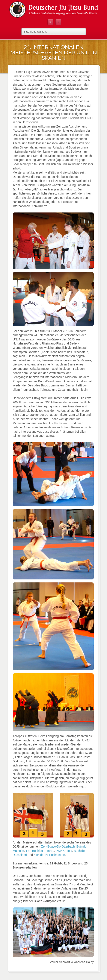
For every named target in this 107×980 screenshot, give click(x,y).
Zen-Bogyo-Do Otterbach (58, 846)
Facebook (58, 22)
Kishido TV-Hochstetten (49, 855)
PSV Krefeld (64, 851)
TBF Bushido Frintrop (40, 851)
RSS (50, 22)
